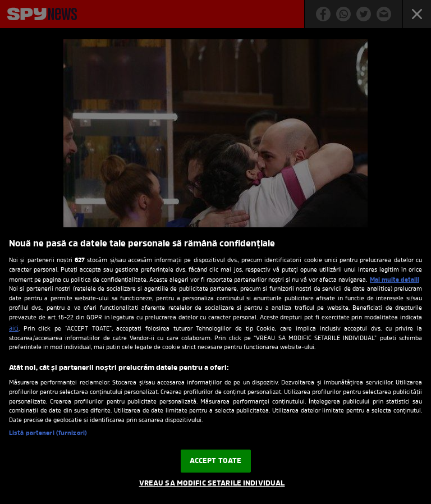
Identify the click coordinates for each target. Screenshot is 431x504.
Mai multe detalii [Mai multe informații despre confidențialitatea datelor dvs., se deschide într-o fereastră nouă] (395, 280)
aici (14, 329)
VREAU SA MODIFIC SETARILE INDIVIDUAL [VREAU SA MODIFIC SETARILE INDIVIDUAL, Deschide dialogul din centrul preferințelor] (212, 484)
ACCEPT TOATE (216, 461)
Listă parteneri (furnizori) (48, 434)
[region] (215, 366)
